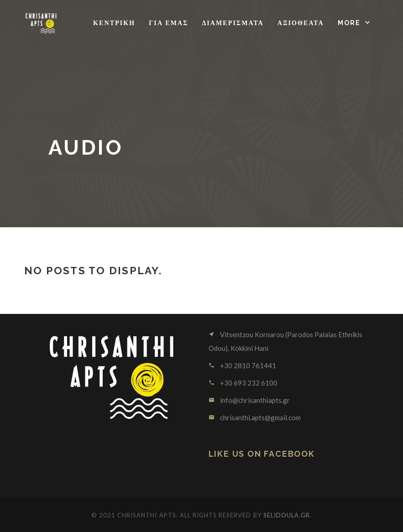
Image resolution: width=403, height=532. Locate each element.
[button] (355, 23)
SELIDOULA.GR (287, 515)
